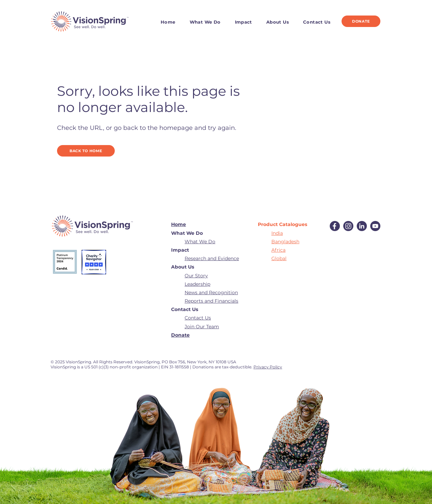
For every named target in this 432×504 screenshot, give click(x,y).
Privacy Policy (268, 367)
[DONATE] (361, 21)
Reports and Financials (211, 301)
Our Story (196, 276)
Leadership (197, 284)
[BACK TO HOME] (86, 151)
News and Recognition (211, 292)
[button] (209, 22)
